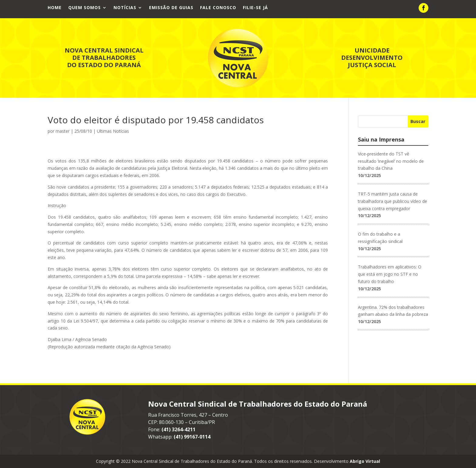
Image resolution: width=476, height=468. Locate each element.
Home (55, 8)
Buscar (418, 121)
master (63, 131)
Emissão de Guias (171, 8)
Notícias (125, 8)
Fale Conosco (218, 8)
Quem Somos (85, 8)
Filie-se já (255, 8)
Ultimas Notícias (113, 131)
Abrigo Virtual (365, 461)
